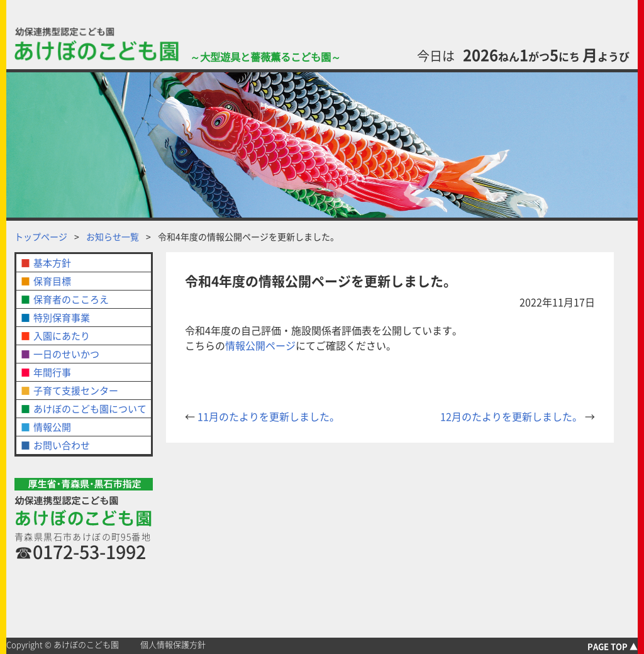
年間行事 (52, 372)
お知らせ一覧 (113, 236)
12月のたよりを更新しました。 (518, 416)
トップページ (41, 236)
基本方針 (52, 263)
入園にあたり (62, 336)
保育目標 (52, 281)
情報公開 (52, 427)
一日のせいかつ (66, 354)
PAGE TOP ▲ (613, 646)
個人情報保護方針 (173, 645)
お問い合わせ (62, 445)
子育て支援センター (76, 391)
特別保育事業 (62, 318)
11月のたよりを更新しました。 (262, 416)
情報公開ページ (260, 345)
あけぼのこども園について (90, 409)
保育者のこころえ (71, 299)
